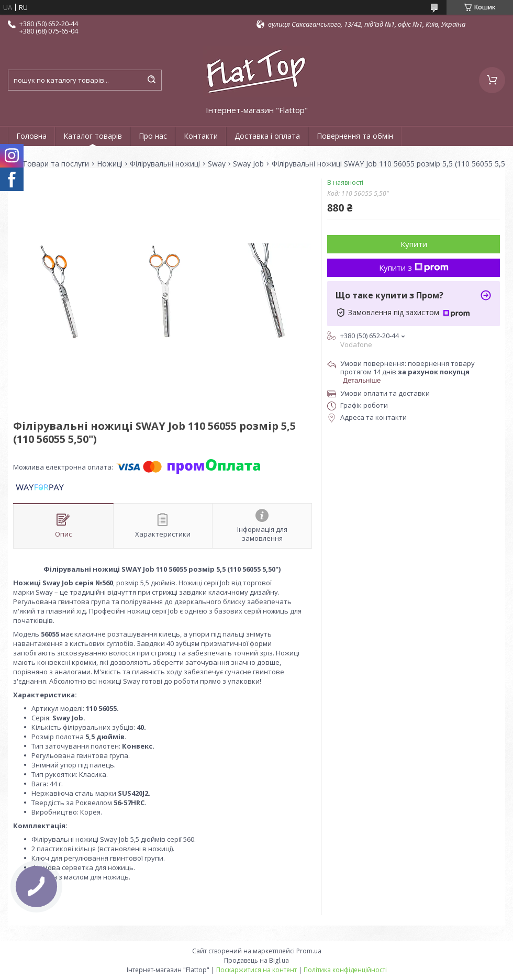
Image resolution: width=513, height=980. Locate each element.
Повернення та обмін (355, 136)
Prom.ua (309, 951)
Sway (217, 164)
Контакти (201, 136)
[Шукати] (151, 80)
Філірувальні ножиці (165, 164)
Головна (31, 136)
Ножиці (110, 164)
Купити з (414, 268)
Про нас (153, 136)
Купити (414, 244)
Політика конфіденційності (345, 970)
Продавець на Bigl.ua (256, 960)
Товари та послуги (56, 164)
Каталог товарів (93, 136)
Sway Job (248, 164)
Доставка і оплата (267, 136)
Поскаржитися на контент (256, 970)
